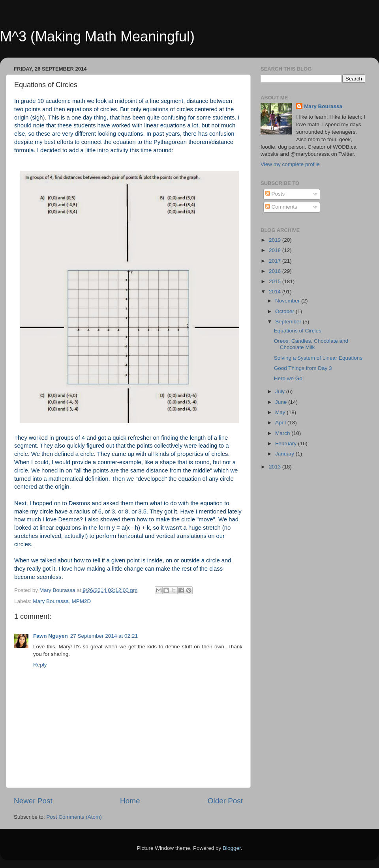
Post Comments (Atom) (74, 817)
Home (130, 801)
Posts (275, 194)
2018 (276, 250)
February (287, 443)
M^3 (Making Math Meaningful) (97, 36)
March (283, 433)
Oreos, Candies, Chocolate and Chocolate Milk (311, 344)
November (288, 301)
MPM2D (82, 601)
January (285, 454)
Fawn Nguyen (51, 636)
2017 (276, 261)
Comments (281, 207)
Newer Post (33, 801)
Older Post (225, 801)
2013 (276, 467)
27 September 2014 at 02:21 (104, 636)
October (285, 311)
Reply (40, 665)
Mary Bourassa (51, 601)
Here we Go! (289, 378)
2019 (276, 240)
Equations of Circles (298, 331)
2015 (276, 281)
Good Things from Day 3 (303, 368)
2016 (276, 271)
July (281, 391)
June (282, 402)
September (289, 322)
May (281, 412)
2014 (276, 292)
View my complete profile (290, 164)
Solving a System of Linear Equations (318, 358)
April (281, 423)
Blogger (232, 848)
